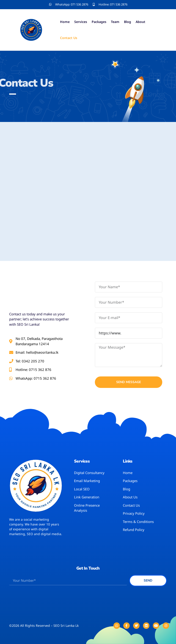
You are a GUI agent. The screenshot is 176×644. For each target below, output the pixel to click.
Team (115, 22)
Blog (128, 22)
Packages (99, 22)
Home (65, 22)
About (140, 22)
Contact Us (69, 38)
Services (81, 22)
